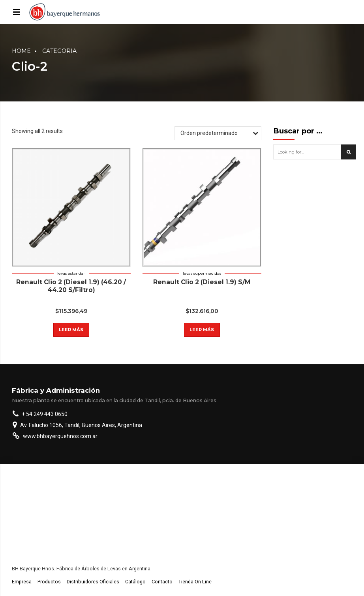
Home (21, 51)
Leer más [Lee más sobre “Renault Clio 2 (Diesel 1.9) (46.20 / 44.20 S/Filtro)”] (71, 330)
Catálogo (135, 582)
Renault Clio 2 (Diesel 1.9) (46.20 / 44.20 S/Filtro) (71, 286)
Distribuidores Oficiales (93, 582)
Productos (49, 582)
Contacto (162, 582)
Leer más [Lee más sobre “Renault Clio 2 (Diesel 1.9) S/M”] (202, 330)
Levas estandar (71, 273)
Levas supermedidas (202, 273)
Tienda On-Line (195, 582)
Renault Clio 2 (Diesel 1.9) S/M (202, 282)
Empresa (22, 582)
